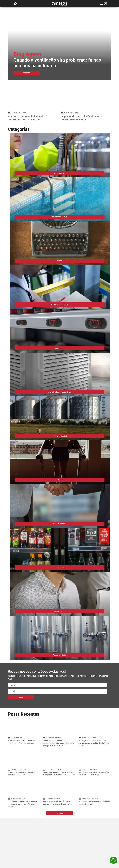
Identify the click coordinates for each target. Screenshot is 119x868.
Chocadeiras (59, 348)
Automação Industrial (59, 304)
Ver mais (60, 813)
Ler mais (27, 73)
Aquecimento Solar (59, 217)
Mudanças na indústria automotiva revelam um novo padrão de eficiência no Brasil (94, 743)
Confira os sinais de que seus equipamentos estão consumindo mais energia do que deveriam (58, 743)
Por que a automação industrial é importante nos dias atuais (28, 118)
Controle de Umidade (59, 436)
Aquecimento (59, 173)
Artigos (59, 261)
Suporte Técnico (59, 611)
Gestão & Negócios (59, 524)
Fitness (59, 480)
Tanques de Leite (59, 655)
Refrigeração (59, 567)
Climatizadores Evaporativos (59, 392)
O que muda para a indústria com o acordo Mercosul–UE (82, 118)
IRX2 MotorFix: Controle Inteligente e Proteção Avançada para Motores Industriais (23, 804)
